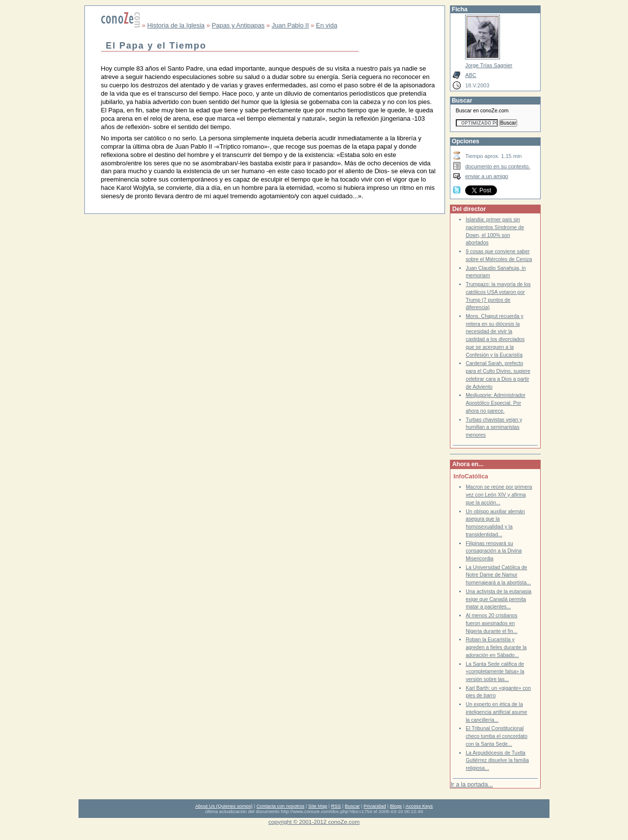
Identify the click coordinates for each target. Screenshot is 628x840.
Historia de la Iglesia (176, 25)
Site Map (317, 806)
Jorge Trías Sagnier (489, 65)
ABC (471, 75)
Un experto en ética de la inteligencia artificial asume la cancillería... (496, 712)
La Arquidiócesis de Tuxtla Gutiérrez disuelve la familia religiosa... (497, 761)
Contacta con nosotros (281, 806)
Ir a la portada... (471, 785)
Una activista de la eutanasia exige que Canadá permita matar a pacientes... (498, 599)
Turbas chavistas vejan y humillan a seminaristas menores (494, 427)
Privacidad (375, 806)
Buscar (352, 806)
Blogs (396, 806)
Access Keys (419, 806)
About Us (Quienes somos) (224, 806)
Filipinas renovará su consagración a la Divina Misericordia (494, 551)
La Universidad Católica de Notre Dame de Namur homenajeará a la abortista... (498, 575)
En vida (327, 25)
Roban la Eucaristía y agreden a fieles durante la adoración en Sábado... (496, 647)
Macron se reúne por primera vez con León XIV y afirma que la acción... (499, 495)
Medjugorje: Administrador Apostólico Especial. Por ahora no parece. (496, 403)
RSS (336, 806)
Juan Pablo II (290, 25)
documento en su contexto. (497, 166)
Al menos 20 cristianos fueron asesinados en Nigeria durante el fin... (491, 623)
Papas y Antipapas (238, 25)
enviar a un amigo (487, 176)
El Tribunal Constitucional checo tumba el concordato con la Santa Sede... (497, 736)
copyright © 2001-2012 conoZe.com (314, 822)
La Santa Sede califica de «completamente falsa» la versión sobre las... (495, 672)
